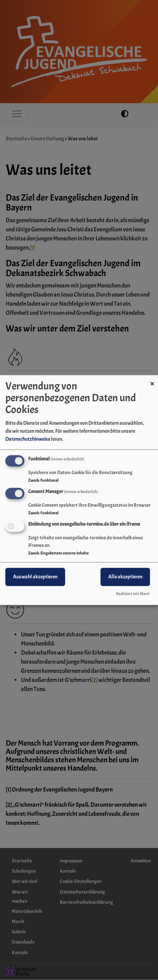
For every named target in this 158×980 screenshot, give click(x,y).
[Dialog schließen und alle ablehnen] (152, 380)
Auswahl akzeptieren (35, 577)
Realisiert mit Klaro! (133, 594)
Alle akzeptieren (125, 577)
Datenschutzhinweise (28, 439)
